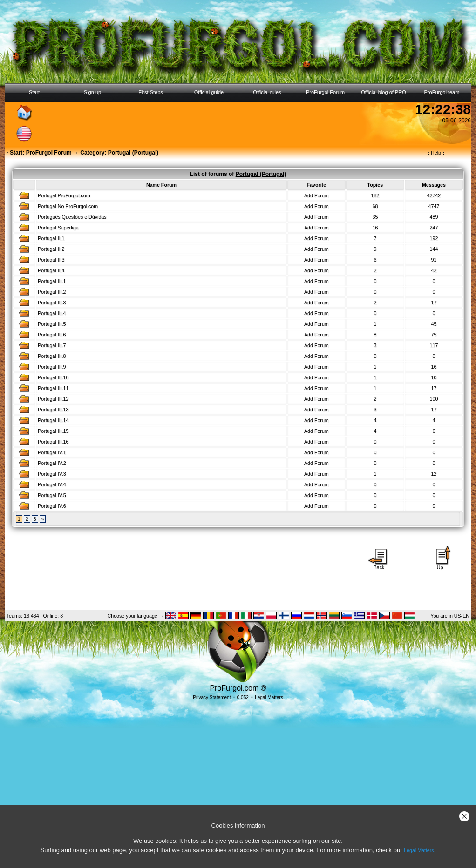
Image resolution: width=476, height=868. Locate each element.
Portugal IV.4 (52, 484)
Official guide (209, 92)
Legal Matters (419, 850)
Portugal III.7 (52, 345)
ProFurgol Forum (325, 92)
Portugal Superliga (58, 228)
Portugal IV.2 (52, 463)
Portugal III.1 (52, 281)
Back (379, 565)
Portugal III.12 (53, 399)
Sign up (92, 92)
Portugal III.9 (52, 367)
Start (34, 92)
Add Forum (316, 195)
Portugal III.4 (52, 313)
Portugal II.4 (51, 270)
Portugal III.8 (52, 356)
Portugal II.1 (51, 238)
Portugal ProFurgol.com (64, 195)
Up (440, 565)
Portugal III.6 (52, 335)
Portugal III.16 (53, 442)
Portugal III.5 (52, 324)
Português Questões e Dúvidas (72, 217)
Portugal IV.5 (52, 495)
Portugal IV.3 (52, 474)
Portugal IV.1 (52, 452)
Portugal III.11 (53, 388)
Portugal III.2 (52, 292)
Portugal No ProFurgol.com (68, 206)
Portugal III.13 (53, 410)
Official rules (267, 92)
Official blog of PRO (383, 92)
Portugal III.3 (52, 303)
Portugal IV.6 (52, 506)
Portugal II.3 (51, 260)
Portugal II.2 (51, 249)
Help (436, 153)
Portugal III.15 (53, 431)
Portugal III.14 (53, 420)
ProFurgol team (442, 92)
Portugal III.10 (53, 377)
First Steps (151, 92)
